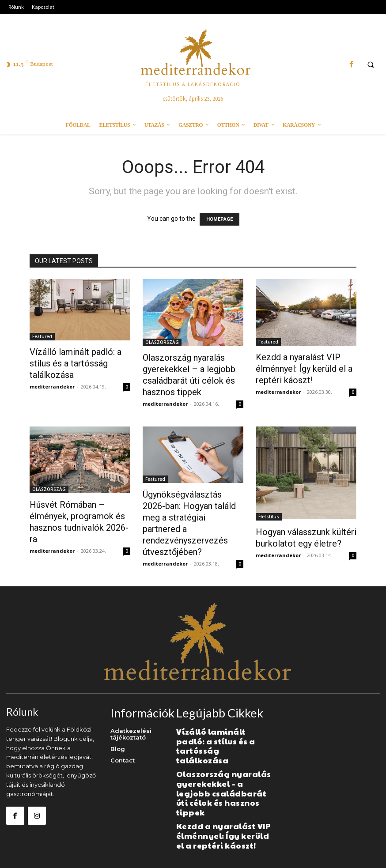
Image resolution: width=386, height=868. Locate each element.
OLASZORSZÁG (162, 342)
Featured (42, 336)
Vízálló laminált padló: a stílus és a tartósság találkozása (76, 363)
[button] (371, 65)
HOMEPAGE (219, 219)
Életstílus (269, 517)
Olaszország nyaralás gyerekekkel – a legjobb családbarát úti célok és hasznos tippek (217, 765)
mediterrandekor (52, 387)
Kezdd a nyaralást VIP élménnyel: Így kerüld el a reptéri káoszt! (304, 369)
